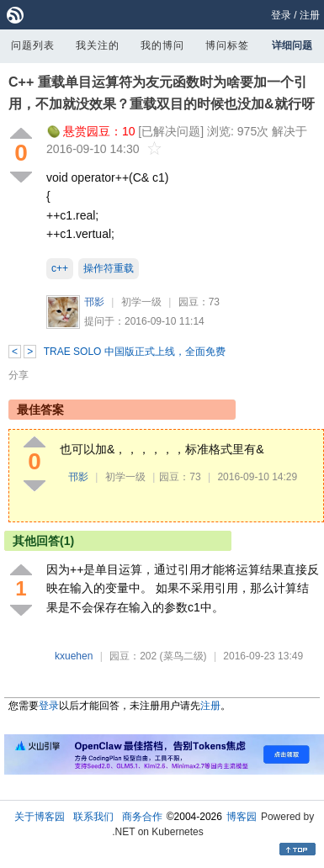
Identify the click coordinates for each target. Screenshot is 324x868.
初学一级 (141, 302)
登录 (281, 15)
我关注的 (98, 45)
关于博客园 (40, 817)
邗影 (94, 302)
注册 (310, 15)
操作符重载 (109, 268)
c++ (60, 268)
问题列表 (33, 45)
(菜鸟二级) (183, 656)
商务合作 (142, 817)
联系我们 (93, 817)
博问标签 (227, 45)
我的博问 (162, 45)
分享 (19, 375)
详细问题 (292, 45)
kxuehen (74, 656)
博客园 (242, 817)
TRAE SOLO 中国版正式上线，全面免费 (135, 352)
